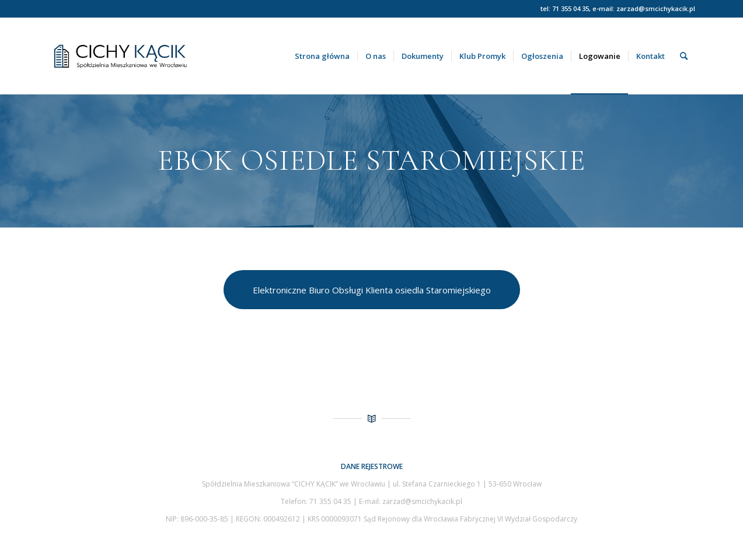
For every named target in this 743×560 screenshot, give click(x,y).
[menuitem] (322, 56)
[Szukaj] (684, 56)
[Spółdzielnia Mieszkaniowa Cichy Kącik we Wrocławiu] (159, 56)
